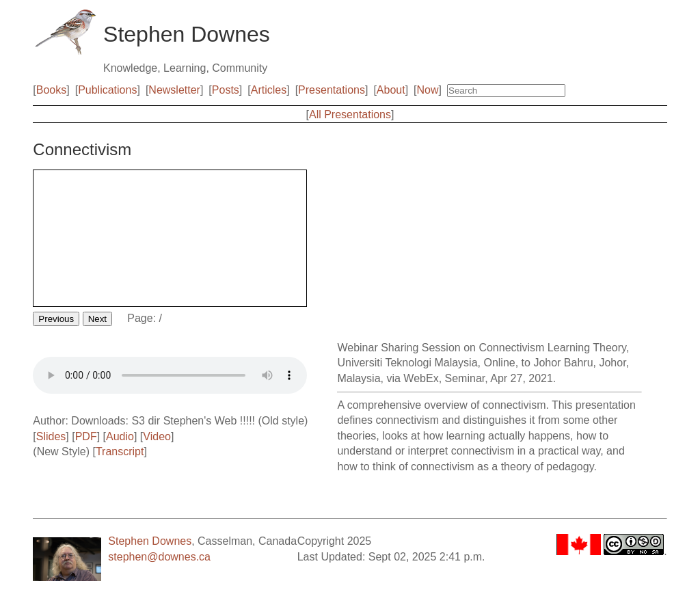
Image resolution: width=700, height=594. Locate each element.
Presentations (332, 90)
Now (428, 90)
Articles (269, 90)
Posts (226, 90)
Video (157, 436)
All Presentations (350, 114)
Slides (51, 436)
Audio (120, 436)
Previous (56, 319)
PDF (86, 436)
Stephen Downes (150, 541)
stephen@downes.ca (159, 557)
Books (51, 90)
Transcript (120, 451)
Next (97, 319)
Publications (107, 90)
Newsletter (174, 90)
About (391, 90)
